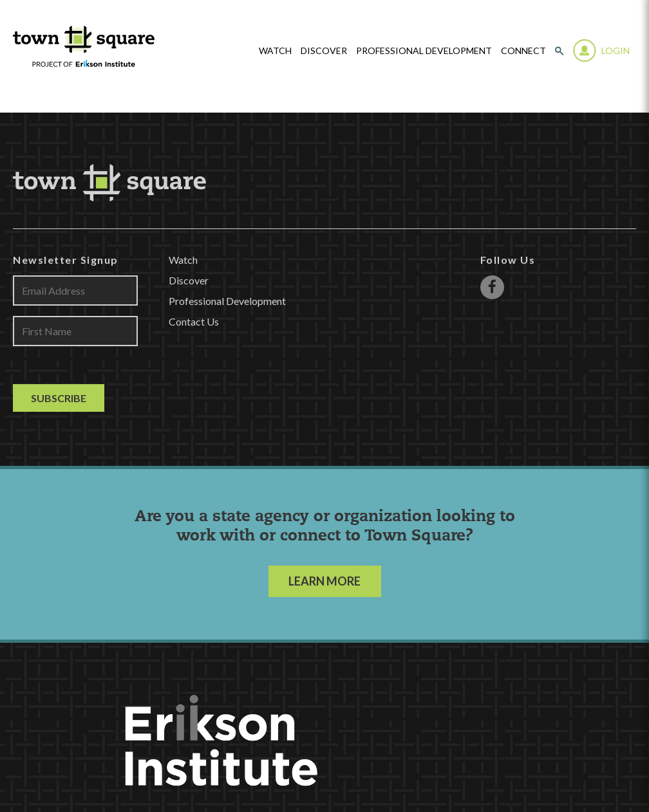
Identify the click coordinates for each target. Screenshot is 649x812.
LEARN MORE (324, 581)
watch (275, 51)
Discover (324, 51)
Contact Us (194, 321)
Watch (183, 260)
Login (616, 51)
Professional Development (424, 51)
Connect (523, 51)
